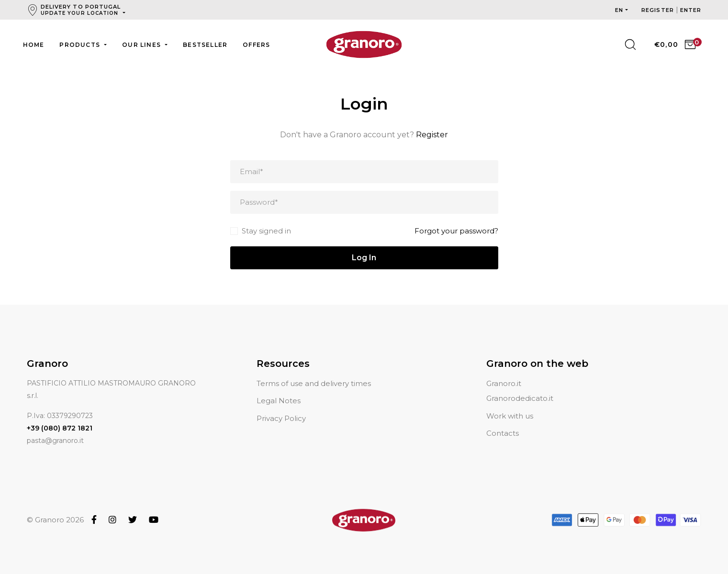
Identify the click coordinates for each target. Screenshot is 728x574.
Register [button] (659, 10)
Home (34, 45)
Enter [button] (691, 10)
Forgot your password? (456, 231)
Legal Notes (279, 389)
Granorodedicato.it (520, 387)
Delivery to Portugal (81, 10)
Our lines (142, 45)
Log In (364, 258)
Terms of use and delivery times (314, 372)
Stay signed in (266, 231)
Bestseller (205, 45)
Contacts (503, 422)
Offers (256, 45)
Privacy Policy (281, 407)
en (619, 10)
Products (81, 45)
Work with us (510, 404)
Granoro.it (504, 372)
